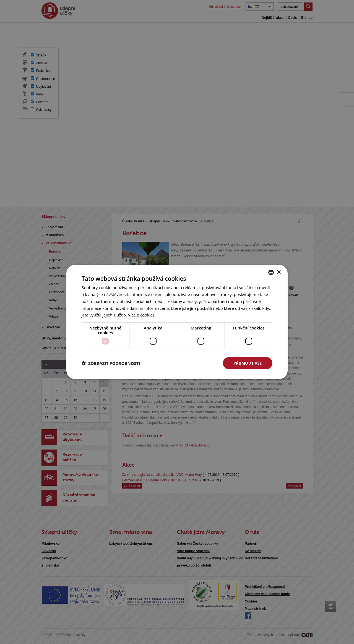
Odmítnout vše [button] (191, 363)
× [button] (279, 272)
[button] (111, 363)
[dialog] (177, 322)
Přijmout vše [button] (248, 363)
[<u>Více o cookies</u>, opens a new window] (142, 315)
